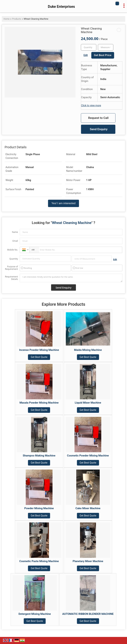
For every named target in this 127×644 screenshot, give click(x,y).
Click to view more (91, 105)
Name (15, 232)
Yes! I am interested (64, 203)
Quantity (14, 259)
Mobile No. (13, 250)
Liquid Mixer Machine (88, 403)
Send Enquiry (99, 129)
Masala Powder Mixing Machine (39, 403)
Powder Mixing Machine (39, 508)
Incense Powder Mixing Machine (39, 350)
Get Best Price (103, 55)
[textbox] (106, 47)
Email (15, 241)
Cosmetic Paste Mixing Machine (39, 561)
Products (17, 19)
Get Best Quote (39, 357)
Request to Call (98, 118)
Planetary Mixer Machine (88, 561)
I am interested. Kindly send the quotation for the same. (71, 278)
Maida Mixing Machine (88, 350)
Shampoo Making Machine (39, 456)
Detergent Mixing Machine (35, 614)
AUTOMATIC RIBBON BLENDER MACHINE (88, 614)
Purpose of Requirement (11, 268)
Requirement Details (11, 278)
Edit (86, 55)
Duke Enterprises (61, 7)
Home (7, 19)
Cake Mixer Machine (88, 508)
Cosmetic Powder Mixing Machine (88, 456)
